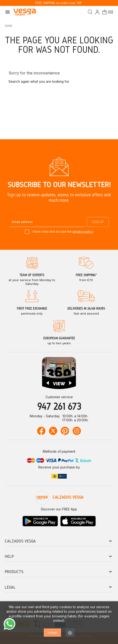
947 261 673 (59, 406)
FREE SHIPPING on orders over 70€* (59, 3)
